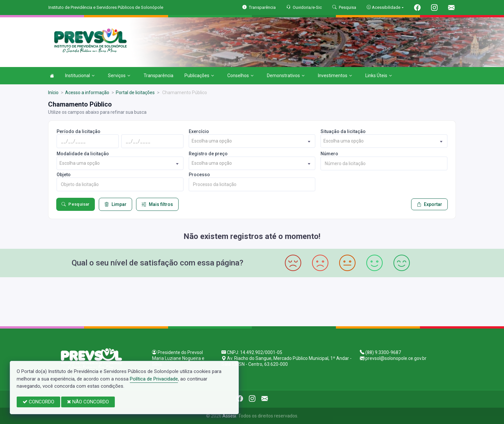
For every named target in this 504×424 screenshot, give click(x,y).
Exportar (429, 204)
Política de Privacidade (154, 379)
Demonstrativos (286, 76)
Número (329, 154)
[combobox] (252, 141)
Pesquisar (76, 204)
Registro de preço (208, 154)
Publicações (199, 76)
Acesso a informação (87, 93)
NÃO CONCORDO (88, 402)
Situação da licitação (343, 131)
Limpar (115, 204)
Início (53, 93)
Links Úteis (379, 76)
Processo (199, 175)
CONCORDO (38, 402)
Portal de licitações (135, 93)
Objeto (64, 175)
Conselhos (240, 76)
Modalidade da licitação (83, 154)
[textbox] (252, 141)
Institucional (80, 76)
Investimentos (335, 76)
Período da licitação (78, 131)
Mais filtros (157, 204)
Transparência (158, 76)
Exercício (199, 131)
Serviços (119, 76)
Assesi (229, 416)
